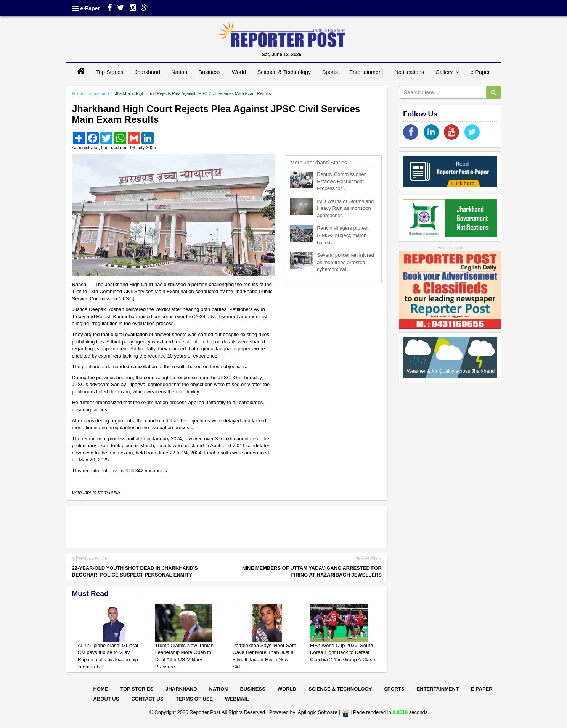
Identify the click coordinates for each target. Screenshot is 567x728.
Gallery (447, 72)
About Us (106, 699)
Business (209, 72)
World (239, 72)
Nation (179, 72)
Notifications (409, 72)
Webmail (237, 699)
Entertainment (366, 72)
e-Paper (90, 8)
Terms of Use (194, 699)
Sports (330, 72)
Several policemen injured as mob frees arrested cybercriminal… (345, 262)
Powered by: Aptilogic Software (303, 713)
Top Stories (110, 72)
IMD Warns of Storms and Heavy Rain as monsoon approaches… (345, 208)
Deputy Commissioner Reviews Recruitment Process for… (341, 181)
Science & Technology (284, 72)
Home (78, 93)
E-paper (482, 689)
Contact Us (147, 699)
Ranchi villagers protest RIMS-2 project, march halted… (343, 235)
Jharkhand (147, 72)
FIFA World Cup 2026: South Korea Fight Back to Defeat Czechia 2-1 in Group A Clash (343, 652)
